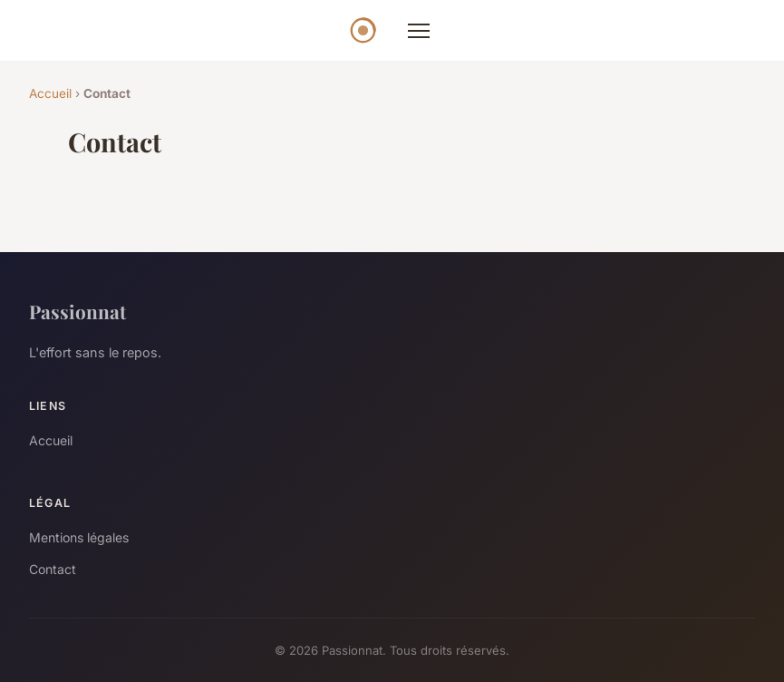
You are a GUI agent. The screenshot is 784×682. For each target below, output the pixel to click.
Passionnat (77, 311)
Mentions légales (79, 537)
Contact (53, 569)
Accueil (50, 93)
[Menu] (419, 31)
